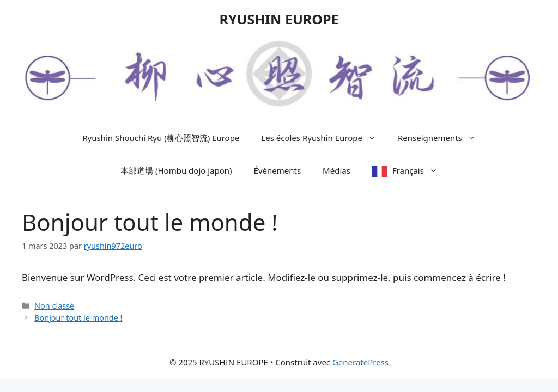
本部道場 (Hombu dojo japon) (176, 170)
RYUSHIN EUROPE (279, 19)
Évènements (278, 170)
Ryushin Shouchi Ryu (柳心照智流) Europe (161, 138)
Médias (336, 170)
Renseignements (442, 138)
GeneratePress (360, 362)
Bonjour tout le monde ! (78, 318)
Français (420, 170)
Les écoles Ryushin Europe (324, 138)
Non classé (54, 306)
